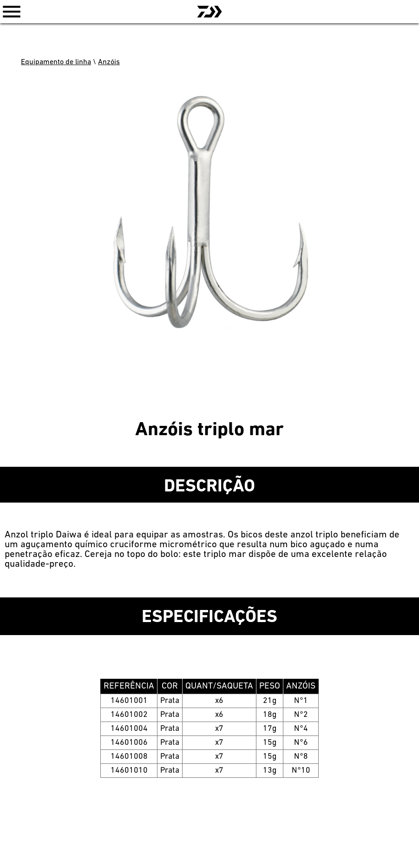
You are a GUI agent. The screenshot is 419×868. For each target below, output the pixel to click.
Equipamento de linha (56, 62)
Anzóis (109, 62)
